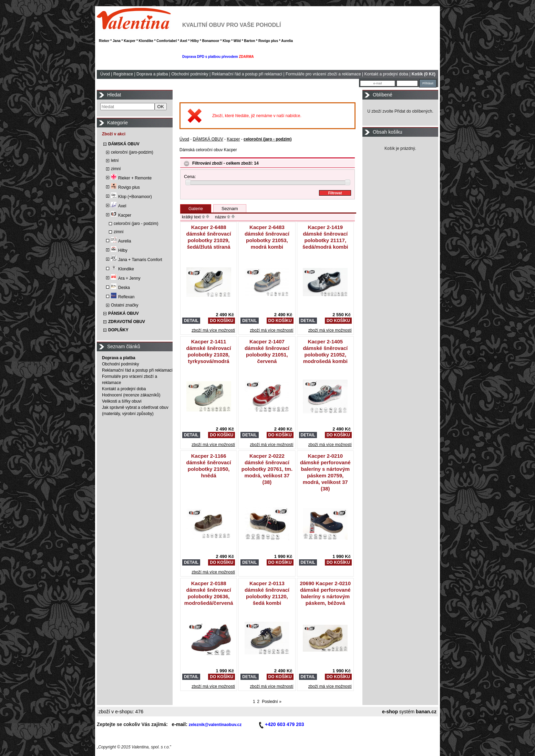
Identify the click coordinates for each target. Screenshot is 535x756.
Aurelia (121, 241)
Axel (119, 206)
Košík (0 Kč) (424, 74)
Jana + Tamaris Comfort (137, 260)
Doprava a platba (152, 74)
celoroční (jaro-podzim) (132, 152)
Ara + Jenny (126, 278)
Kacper (121, 215)
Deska (120, 288)
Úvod (105, 74)
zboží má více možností (213, 330)
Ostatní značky (125, 305)
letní (115, 160)
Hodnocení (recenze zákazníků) (131, 395)
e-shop (390, 712)
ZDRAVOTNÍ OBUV (127, 322)
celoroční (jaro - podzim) (136, 224)
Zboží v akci (114, 134)
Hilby (119, 250)
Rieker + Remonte (131, 178)
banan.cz (426, 712)
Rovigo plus (125, 187)
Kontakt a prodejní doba (386, 74)
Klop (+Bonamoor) (131, 197)
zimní (116, 169)
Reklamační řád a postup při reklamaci (247, 74)
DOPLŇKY (118, 330)
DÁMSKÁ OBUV (124, 144)
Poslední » (272, 702)
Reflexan (123, 297)
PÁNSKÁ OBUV (124, 313)
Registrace (123, 74)
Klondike (122, 269)
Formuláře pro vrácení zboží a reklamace (323, 74)
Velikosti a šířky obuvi (122, 401)
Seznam (230, 209)
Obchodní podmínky (190, 74)
